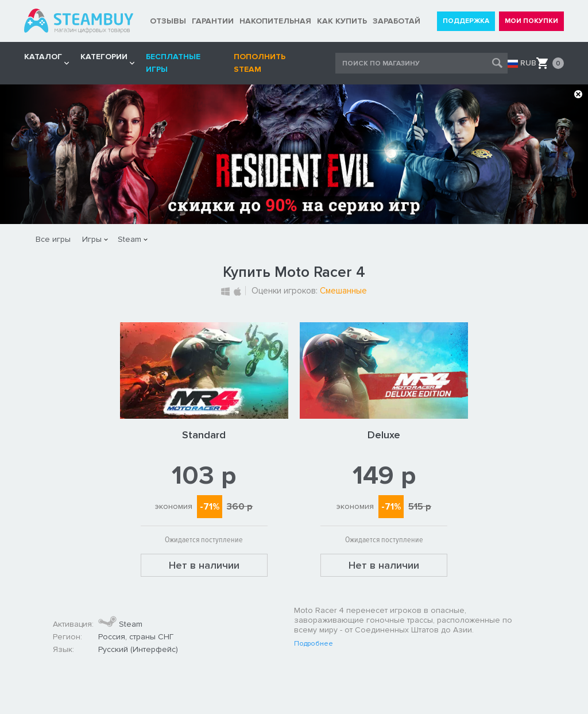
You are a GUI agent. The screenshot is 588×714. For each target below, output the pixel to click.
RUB (528, 63)
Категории (104, 57)
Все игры (53, 239)
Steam (129, 239)
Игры (92, 239)
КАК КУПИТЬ (342, 21)
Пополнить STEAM (260, 63)
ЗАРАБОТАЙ (396, 21)
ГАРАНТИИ (213, 21)
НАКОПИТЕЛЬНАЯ (275, 21)
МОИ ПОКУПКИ (531, 21)
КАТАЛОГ (43, 57)
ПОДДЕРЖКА (466, 21)
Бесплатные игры (173, 63)
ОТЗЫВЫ (168, 21)
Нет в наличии (204, 565)
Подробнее (314, 644)
